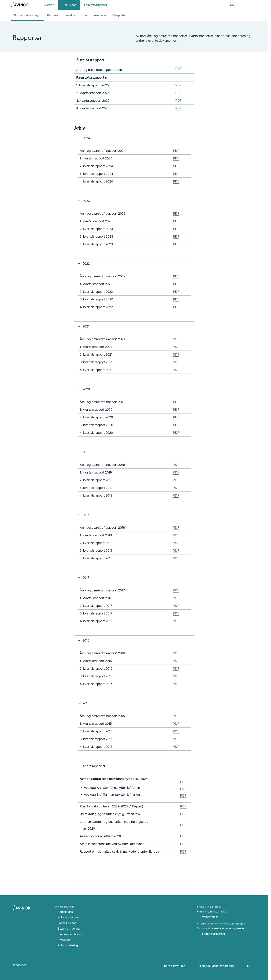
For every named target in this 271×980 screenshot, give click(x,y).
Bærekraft (71, 15)
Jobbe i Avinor (67, 923)
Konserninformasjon (28, 15)
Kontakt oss (65, 912)
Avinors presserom (70, 917)
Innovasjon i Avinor (70, 934)
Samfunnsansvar (95, 15)
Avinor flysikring (68, 945)
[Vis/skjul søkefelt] (243, 5)
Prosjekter (119, 15)
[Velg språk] (230, 5)
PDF (178, 69)
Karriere (53, 15)
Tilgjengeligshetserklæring (213, 966)
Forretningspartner (96, 5)
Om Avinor (69, 5)
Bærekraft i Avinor (69, 929)
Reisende (48, 5)
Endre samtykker (171, 966)
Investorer (64, 940)
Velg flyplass (208, 917)
